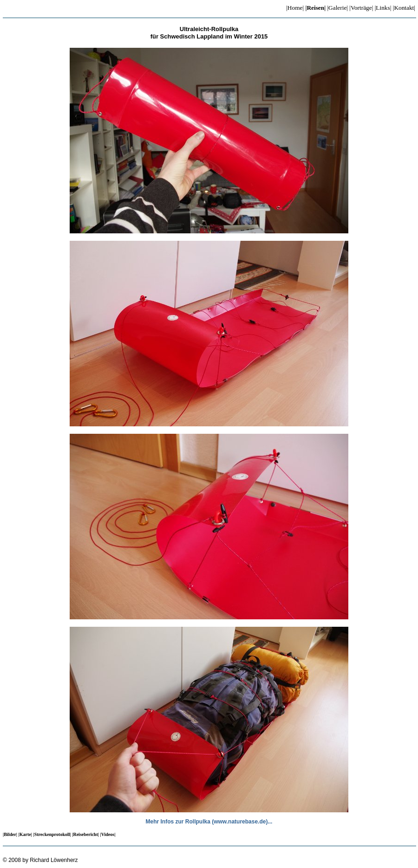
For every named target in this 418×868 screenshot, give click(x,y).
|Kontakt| (404, 8)
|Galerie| (337, 8)
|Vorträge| (361, 8)
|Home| (295, 8)
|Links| (383, 8)
